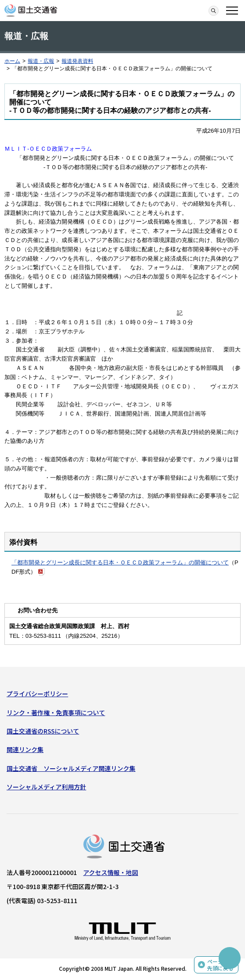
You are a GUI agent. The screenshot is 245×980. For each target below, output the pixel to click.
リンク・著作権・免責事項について (56, 712)
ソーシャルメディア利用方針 (46, 787)
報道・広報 (41, 61)
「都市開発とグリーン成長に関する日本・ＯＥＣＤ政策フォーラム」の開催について (120, 562)
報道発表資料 (77, 61)
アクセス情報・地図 (111, 872)
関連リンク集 (25, 749)
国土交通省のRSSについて (43, 731)
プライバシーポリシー (37, 694)
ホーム (12, 61)
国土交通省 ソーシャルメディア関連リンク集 (71, 768)
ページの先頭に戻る (220, 965)
